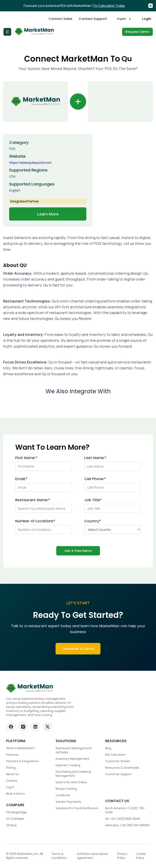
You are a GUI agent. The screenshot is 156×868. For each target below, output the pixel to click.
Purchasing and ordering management (73, 774)
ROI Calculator (115, 755)
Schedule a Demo (78, 652)
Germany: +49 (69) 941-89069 (127, 825)
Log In (10, 787)
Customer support (118, 774)
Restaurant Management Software (74, 750)
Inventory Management (73, 759)
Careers (12, 781)
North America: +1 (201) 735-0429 (125, 810)
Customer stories (118, 761)
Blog (108, 748)
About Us (12, 774)
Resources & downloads (122, 768)
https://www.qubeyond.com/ (30, 163)
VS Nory (11, 825)
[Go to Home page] (34, 32)
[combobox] (125, 19)
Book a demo (16, 794)
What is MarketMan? (21, 748)
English (122, 19)
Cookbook (63, 795)
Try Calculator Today (109, 6)
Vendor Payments (68, 802)
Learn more (48, 214)
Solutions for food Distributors (77, 808)
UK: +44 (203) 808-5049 (123, 819)
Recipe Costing (66, 789)
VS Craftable (15, 819)
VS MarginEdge (16, 812)
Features (12, 755)
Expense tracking (68, 765)
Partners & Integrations (22, 761)
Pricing (11, 768)
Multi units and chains (71, 782)
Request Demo (137, 32)
